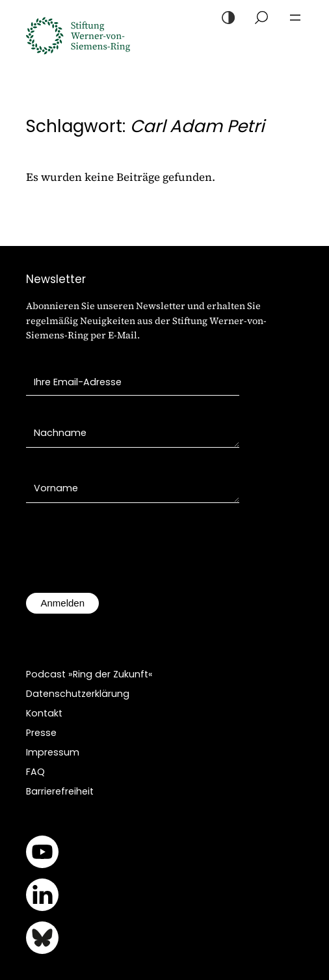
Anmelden (62, 603)
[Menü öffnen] (295, 18)
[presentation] (125, 554)
